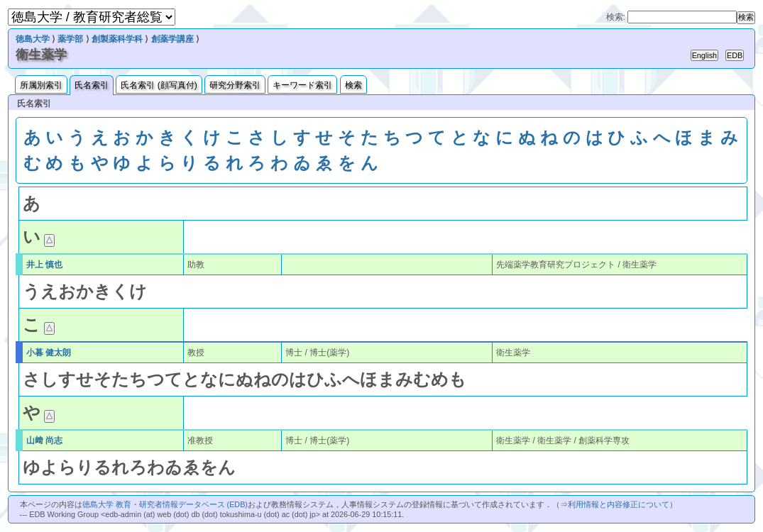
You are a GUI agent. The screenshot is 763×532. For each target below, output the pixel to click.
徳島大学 (33, 39)
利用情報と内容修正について (619, 504)
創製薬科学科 (117, 39)
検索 (353, 85)
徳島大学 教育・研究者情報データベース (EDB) (165, 504)
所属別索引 (41, 85)
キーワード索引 (302, 85)
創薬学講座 (172, 39)
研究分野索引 (235, 85)
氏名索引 (92, 85)
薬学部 (70, 39)
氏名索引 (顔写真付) (159, 85)
